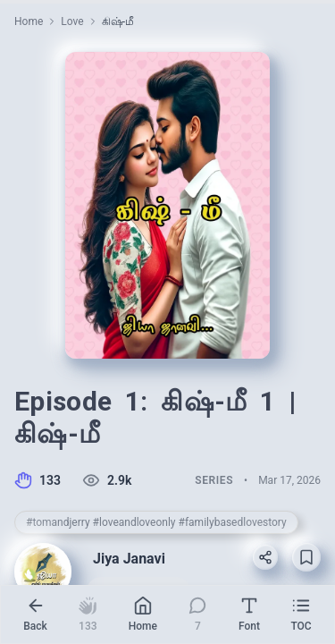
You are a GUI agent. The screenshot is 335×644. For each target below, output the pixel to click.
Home (29, 21)
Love (72, 21)
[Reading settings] (249, 614)
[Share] (265, 557)
